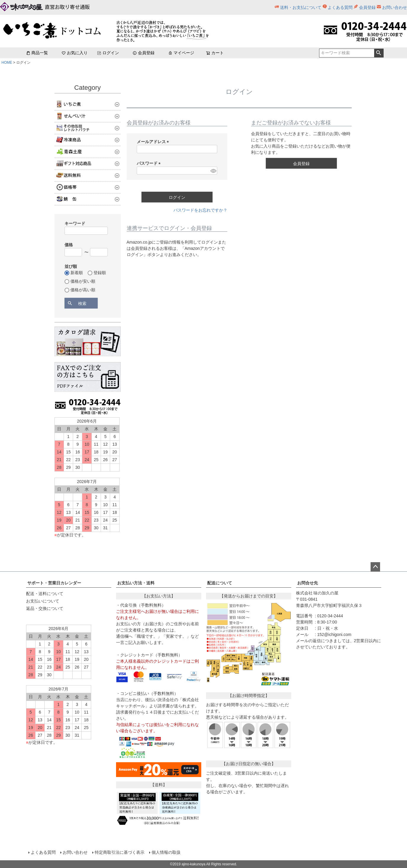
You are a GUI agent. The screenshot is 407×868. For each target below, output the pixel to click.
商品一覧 (37, 53)
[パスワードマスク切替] (213, 171)
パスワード (150, 163)
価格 (69, 245)
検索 (379, 53)
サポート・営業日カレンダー (54, 583)
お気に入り (75, 53)
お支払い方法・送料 (136, 583)
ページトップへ (375, 567)
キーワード (75, 223)
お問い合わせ (395, 7)
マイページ (181, 53)
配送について (220, 583)
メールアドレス (154, 142)
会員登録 (367, 7)
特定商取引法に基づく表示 (120, 852)
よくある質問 (340, 7)
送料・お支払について (301, 7)
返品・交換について (45, 608)
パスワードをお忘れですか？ (200, 210)
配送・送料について (45, 594)
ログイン (108, 53)
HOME (7, 63)
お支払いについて (43, 601)
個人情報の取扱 (166, 852)
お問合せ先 (308, 583)
